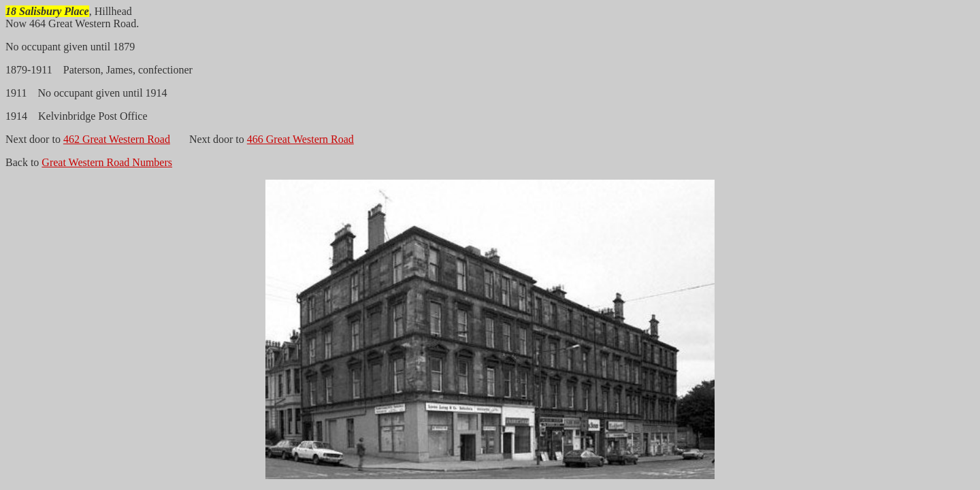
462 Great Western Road (117, 139)
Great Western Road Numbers (107, 162)
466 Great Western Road (300, 139)
